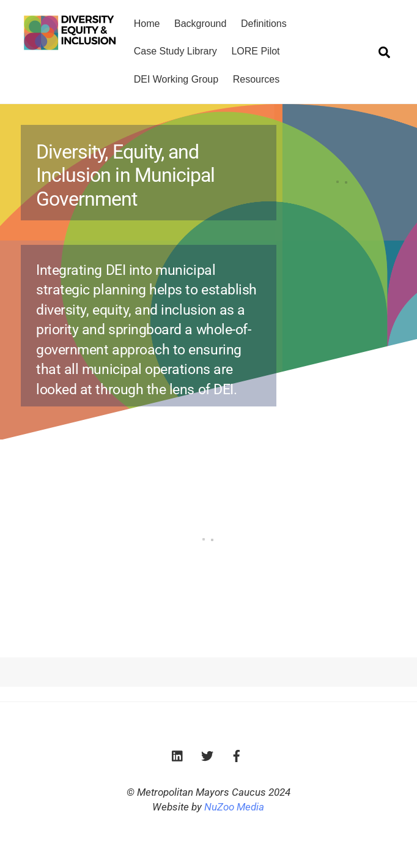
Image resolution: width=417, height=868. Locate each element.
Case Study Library (175, 51)
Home (147, 24)
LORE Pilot (255, 51)
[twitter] (207, 755)
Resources (256, 79)
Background (200, 24)
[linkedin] (178, 755)
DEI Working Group (176, 79)
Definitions (264, 24)
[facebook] (237, 755)
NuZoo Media (234, 807)
